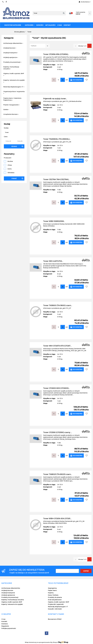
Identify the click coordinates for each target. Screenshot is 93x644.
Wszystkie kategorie (13, 25)
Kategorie (30, 25)
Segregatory (52, 588)
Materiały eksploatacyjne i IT (14, 87)
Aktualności (50, 25)
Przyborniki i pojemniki (56, 604)
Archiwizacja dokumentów (13, 43)
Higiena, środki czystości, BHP (14, 74)
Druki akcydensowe (55, 600)
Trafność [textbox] (34, 46)
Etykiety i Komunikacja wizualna (11, 68)
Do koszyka (76, 80)
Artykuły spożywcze (11, 57)
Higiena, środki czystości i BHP (59, 602)
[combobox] (40, 46)
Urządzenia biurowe (11, 114)
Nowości (40, 25)
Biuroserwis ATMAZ (55, 619)
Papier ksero (52, 590)
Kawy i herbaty (53, 595)
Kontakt (67, 25)
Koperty (51, 593)
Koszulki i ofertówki (55, 609)
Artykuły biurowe (10, 48)
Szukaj (14, 146)
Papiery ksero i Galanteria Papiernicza (12, 99)
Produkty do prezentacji (12, 62)
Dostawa (5, 624)
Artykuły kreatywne (11, 53)
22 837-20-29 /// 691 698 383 (3, 2)
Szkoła (6, 109)
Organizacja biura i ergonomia (14, 92)
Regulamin (5, 626)
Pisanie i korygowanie (12, 105)
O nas (60, 25)
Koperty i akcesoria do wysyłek (14, 81)
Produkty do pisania (55, 597)
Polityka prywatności (9, 628)
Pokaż (14, 178)
